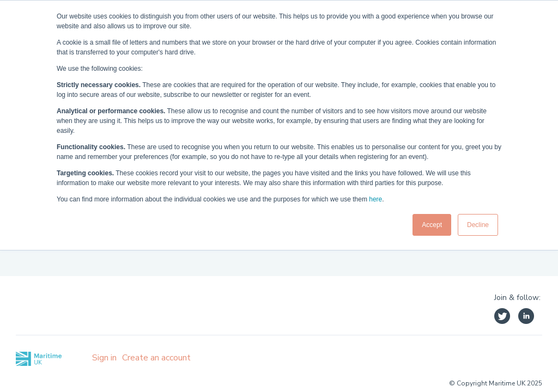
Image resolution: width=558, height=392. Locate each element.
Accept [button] (432, 225)
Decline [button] (478, 225)
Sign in (104, 358)
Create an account (156, 358)
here (375, 199)
